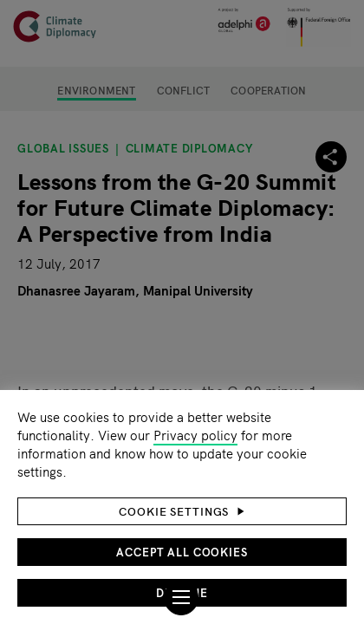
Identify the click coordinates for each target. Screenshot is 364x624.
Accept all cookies (182, 552)
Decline (182, 592)
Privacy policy (195, 435)
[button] (182, 511)
